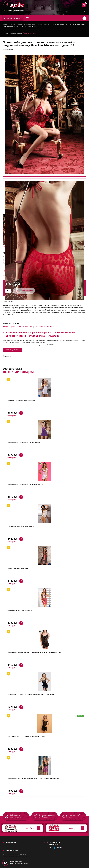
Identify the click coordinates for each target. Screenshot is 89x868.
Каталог (13, 25)
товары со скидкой (65, 828)
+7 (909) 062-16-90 (52, 843)
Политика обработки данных (19, 864)
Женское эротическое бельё (27, 25)
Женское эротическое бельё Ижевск (17, 327)
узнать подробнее (13, 350)
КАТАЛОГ (13, 18)
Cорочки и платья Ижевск (45, 327)
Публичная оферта (16, 862)
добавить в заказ (23, 291)
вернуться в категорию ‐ (19, 33)
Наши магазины (10, 843)
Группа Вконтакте (10, 851)
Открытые (21, 828)
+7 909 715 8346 (53, 845)
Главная (5, 25)
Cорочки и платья (45, 25)
